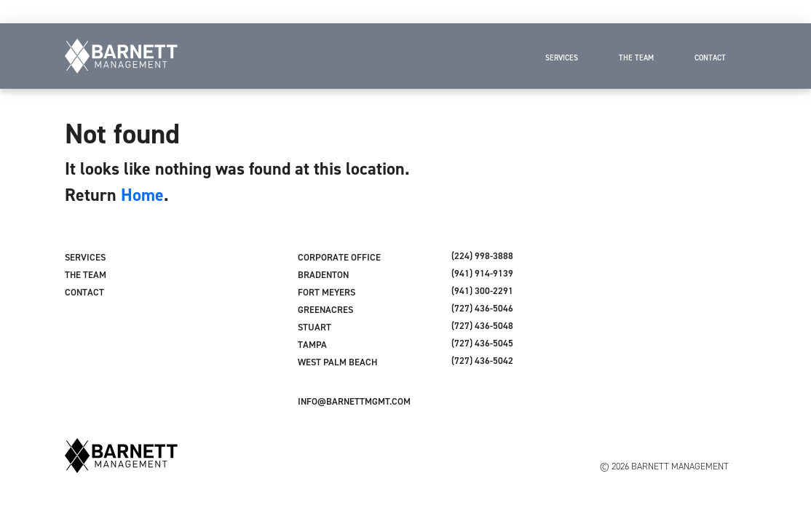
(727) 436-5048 (482, 326)
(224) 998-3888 (482, 256)
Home (142, 195)
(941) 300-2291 (482, 291)
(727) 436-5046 (482, 308)
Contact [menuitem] (710, 57)
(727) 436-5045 (482, 343)
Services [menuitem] (562, 57)
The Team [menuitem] (636, 57)
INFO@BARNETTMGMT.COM (354, 401)
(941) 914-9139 (482, 273)
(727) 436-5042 (482, 361)
